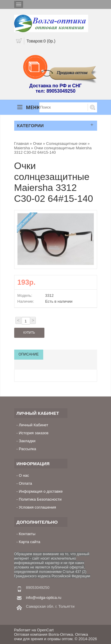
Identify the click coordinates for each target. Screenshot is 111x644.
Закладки (27, 441)
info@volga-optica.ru (44, 598)
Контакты (27, 534)
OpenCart (45, 630)
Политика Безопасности (40, 499)
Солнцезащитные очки (66, 144)
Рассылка (27, 449)
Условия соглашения (37, 507)
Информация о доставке (41, 491)
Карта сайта (29, 542)
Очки (37, 144)
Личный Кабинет (33, 425)
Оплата (25, 483)
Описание (29, 354)
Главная (21, 144)
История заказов (33, 433)
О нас (24, 475)
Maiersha (23, 148)
